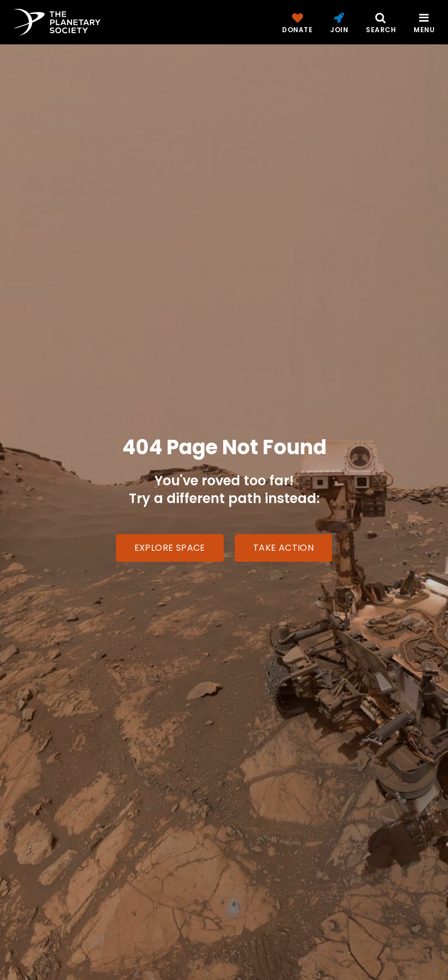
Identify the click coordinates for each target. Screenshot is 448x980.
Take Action (283, 548)
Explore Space (170, 548)
